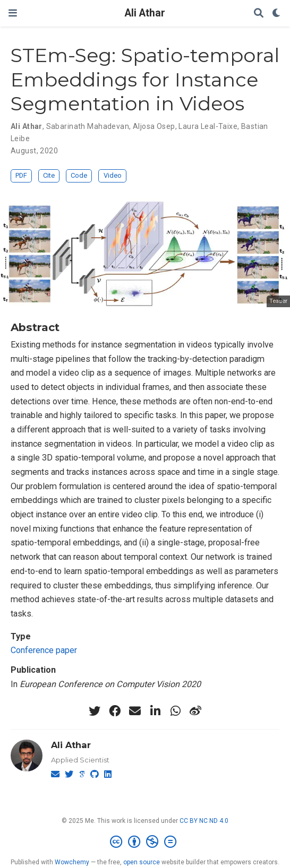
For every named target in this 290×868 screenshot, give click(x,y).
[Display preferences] (277, 14)
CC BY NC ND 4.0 (204, 821)
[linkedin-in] (155, 711)
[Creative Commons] (145, 842)
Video (113, 175)
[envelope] (135, 711)
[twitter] (95, 711)
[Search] (259, 14)
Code (79, 175)
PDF (21, 175)
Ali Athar (145, 13)
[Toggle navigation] (13, 13)
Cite (49, 175)
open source (142, 862)
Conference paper (44, 650)
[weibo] (195, 711)
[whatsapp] (175, 711)
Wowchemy (72, 862)
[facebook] (115, 711)
